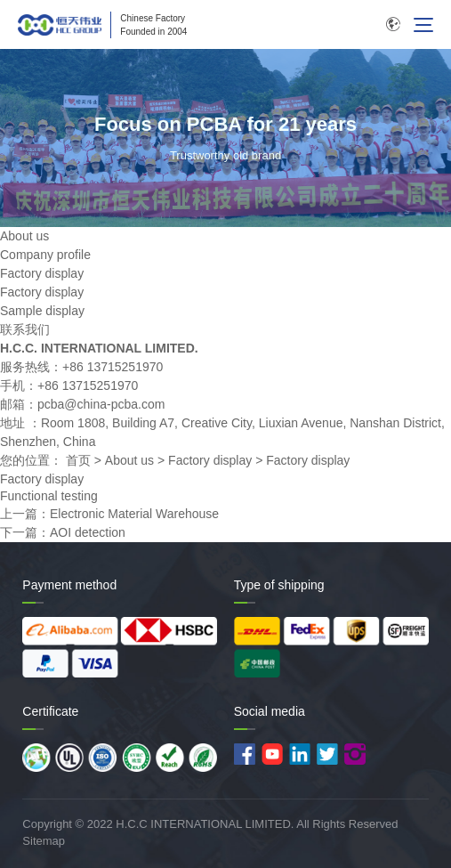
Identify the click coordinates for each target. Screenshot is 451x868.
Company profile (45, 255)
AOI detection (88, 532)
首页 (78, 460)
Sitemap (44, 841)
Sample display (42, 311)
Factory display (42, 273)
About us (129, 460)
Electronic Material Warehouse (134, 514)
